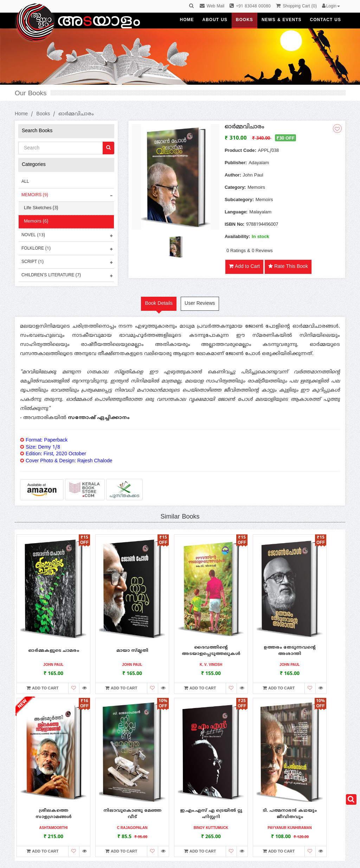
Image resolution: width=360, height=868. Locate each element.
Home (21, 114)
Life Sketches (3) (41, 208)
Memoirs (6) (36, 221)
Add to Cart (244, 267)
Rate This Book (288, 267)
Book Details (159, 304)
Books (43, 114)
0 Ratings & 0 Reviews (250, 251)
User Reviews (200, 304)
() (296, 7)
